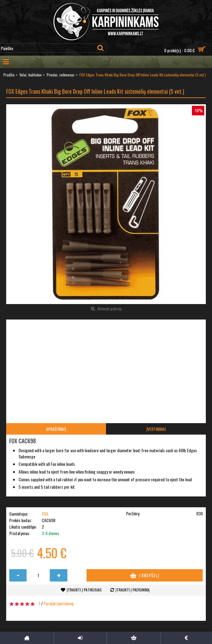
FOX (45, 514)
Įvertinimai (156, 429)
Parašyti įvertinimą (59, 603)
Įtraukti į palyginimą (133, 590)
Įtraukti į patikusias (84, 590)
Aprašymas (56, 429)
